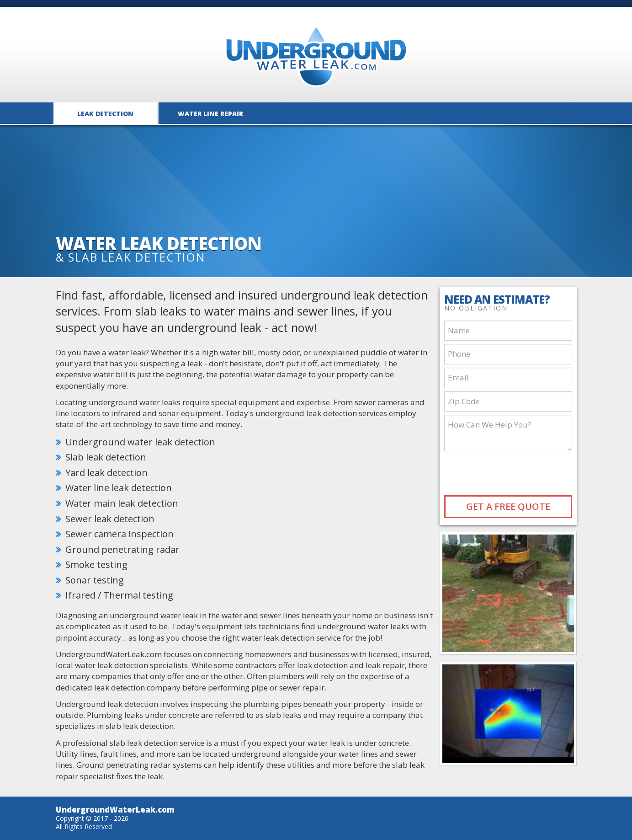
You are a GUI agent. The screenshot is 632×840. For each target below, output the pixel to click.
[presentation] (509, 472)
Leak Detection (105, 114)
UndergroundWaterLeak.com (115, 810)
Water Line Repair (210, 114)
